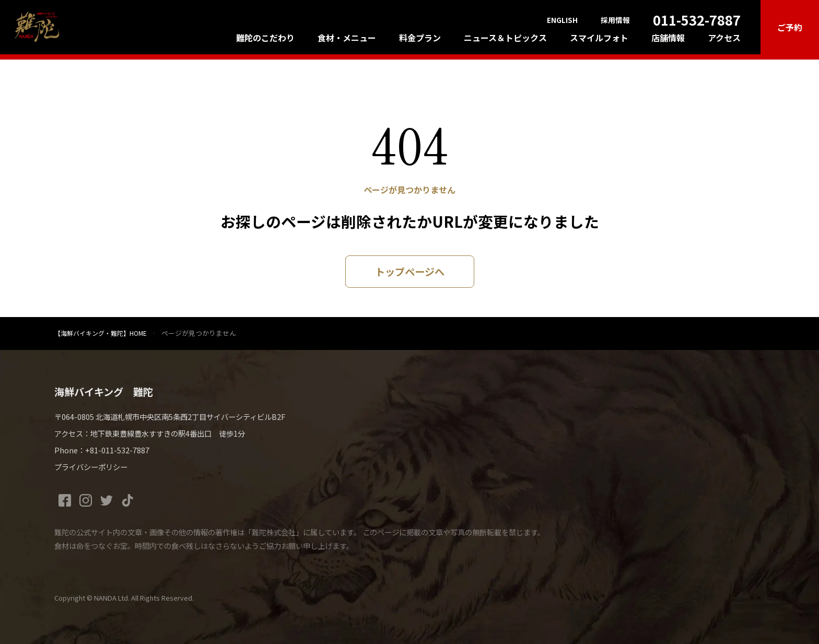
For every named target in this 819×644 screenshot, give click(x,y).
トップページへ (410, 272)
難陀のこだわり (265, 38)
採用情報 (615, 20)
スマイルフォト (599, 38)
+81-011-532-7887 (117, 450)
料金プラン (420, 38)
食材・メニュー (347, 38)
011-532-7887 (697, 20)
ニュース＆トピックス (505, 38)
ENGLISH (562, 20)
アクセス (724, 38)
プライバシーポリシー (91, 467)
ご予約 (790, 27)
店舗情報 (668, 38)
